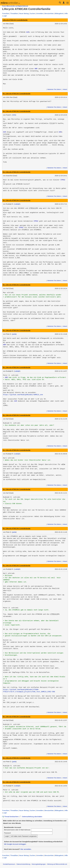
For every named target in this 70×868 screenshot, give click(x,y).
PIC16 (52, 123)
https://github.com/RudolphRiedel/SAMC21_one (23, 395)
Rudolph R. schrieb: (12, 423)
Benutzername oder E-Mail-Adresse (17, 830)
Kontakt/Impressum (9, 864)
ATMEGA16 (33, 208)
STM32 (63, 180)
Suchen (33, 14)
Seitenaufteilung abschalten (31, 817)
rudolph (17, 204)
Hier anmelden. (26, 849)
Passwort (7, 833)
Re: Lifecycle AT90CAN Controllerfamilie (17, 94)
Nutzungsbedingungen (39, 864)
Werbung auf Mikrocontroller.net (57, 864)
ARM (36, 69)
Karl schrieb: (9, 458)
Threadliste (14, 14)
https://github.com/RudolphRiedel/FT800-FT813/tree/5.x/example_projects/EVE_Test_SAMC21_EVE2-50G (29, 691)
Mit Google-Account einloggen (15, 844)
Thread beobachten (10, 817)
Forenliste (6, 14)
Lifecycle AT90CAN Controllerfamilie (15, 20)
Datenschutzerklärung (23, 864)
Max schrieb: (9, 293)
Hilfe (66, 14)
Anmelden (40, 14)
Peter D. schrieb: (11, 375)
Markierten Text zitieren (54, 89)
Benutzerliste (49, 14)
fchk (14, 115)
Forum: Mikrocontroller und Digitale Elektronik (15, 6)
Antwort (65, 89)
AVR (28, 32)
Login (5, 16)
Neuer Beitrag (24, 14)
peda (14, 334)
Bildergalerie (59, 14)
